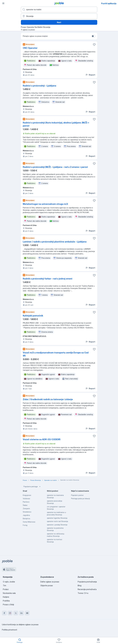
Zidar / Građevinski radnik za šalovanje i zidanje (48, 399)
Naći (59, 22)
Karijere (6, 597)
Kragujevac (27, 495)
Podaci (6, 589)
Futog (25, 525)
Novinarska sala (9, 593)
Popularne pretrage (32, 487)
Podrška (6, 601)
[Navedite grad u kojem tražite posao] (59, 16)
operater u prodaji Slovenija (57, 525)
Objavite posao (47, 585)
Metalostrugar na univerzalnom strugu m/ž (45, 204)
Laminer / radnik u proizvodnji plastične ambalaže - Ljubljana (55, 242)
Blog (80, 585)
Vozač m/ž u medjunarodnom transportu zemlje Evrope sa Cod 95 (56, 354)
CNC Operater (30, 48)
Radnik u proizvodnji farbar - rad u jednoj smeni (48, 279)
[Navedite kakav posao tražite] (59, 10)
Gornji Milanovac (29, 522)
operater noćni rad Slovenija (57, 521)
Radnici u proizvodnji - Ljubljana (39, 86)
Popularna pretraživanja (87, 582)
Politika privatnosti (9, 630)
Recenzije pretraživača (87, 589)
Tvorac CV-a (83, 593)
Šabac (25, 505)
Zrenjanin (26, 509)
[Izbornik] (3, 3)
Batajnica (26, 518)
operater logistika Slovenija (57, 518)
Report (90, 75)
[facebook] (4, 613)
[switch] (93, 36)
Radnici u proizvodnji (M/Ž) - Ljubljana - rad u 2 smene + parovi (55, 167)
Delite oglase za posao (50, 582)
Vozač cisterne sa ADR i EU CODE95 (42, 439)
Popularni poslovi (77, 495)
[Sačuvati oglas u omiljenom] (94, 45)
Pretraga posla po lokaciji (80, 499)
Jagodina (26, 515)
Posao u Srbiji (8, 605)
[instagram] (10, 613)
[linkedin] (21, 613)
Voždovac (26, 499)
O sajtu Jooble (9, 582)
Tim (4, 585)
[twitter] (16, 613)
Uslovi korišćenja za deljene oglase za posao (20, 624)
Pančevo (26, 502)
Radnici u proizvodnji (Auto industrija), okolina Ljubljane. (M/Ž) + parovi (56, 124)
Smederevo (27, 512)
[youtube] (27, 613)
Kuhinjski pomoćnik (33, 316)
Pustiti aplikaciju (109, 3)
